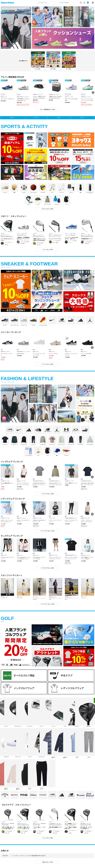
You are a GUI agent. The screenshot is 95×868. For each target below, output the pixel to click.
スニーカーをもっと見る (47, 364)
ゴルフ (82, 118)
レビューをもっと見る (48, 250)
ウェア (59, 118)
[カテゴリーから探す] (67, 3)
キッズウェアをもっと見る (47, 568)
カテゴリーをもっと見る (47, 209)
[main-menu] (93, 3)
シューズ (35, 118)
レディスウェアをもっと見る (48, 531)
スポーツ (12, 118)
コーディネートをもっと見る (48, 604)
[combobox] (48, 3)
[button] (93, 93)
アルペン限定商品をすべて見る (47, 109)
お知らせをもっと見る (48, 862)
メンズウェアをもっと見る (47, 494)
